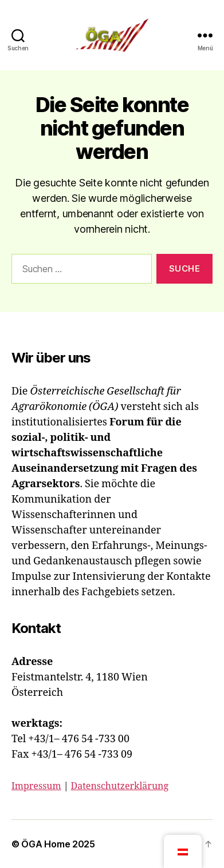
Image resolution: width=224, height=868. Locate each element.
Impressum (36, 786)
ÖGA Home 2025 (58, 844)
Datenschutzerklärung (120, 786)
